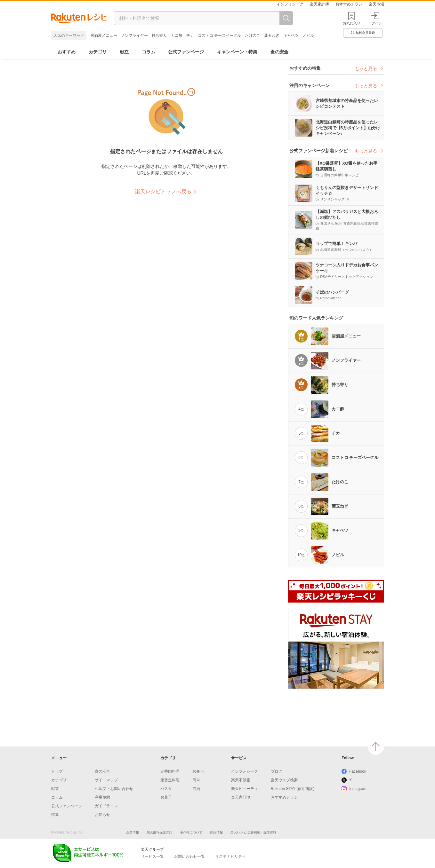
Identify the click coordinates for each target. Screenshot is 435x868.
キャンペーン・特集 (237, 52)
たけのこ (253, 36)
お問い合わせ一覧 (189, 856)
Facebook (358, 771)
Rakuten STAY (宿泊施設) (293, 789)
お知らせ (102, 815)
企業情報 (133, 832)
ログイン (375, 18)
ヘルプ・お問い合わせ (114, 789)
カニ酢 (177, 36)
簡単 (196, 780)
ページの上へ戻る (376, 746)
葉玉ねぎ (272, 36)
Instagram (358, 789)
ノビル (308, 36)
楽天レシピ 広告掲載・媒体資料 (253, 832)
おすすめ (67, 52)
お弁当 (198, 771)
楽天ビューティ (245, 789)
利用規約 (102, 797)
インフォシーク (290, 4)
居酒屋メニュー (104, 36)
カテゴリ (98, 52)
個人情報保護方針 (159, 832)
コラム (149, 52)
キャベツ (291, 36)
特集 (55, 815)
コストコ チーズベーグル (219, 36)
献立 (124, 52)
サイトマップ (106, 780)
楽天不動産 (241, 780)
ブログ (277, 771)
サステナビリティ (230, 856)
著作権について (191, 832)
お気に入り (352, 23)
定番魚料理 (170, 780)
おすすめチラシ (349, 4)
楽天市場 (376, 4)
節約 (196, 789)
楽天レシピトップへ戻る (163, 191)
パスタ (166, 789)
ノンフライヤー (134, 36)
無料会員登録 (362, 33)
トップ (57, 771)
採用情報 (216, 832)
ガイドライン (106, 806)
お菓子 (166, 797)
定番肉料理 (170, 771)
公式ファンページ (186, 52)
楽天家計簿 (319, 4)
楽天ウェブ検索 (284, 780)
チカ (190, 36)
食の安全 (279, 52)
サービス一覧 (152, 856)
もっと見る (369, 68)
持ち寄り (159, 36)
